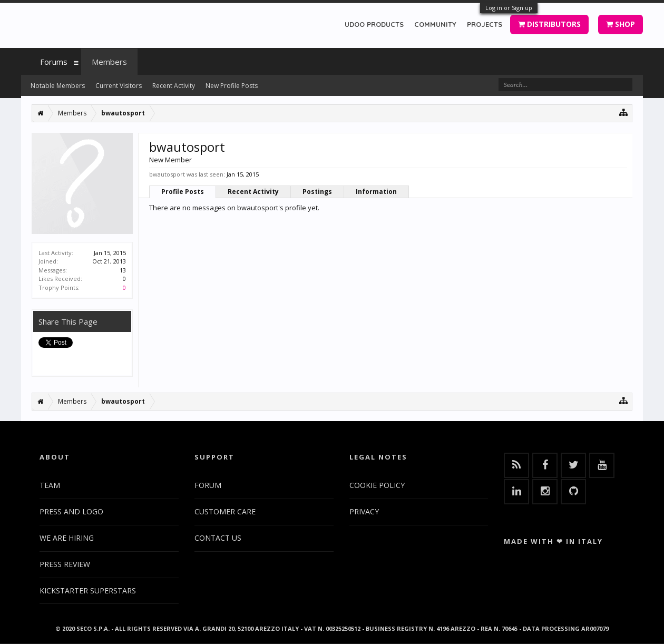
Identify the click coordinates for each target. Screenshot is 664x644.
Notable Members (58, 86)
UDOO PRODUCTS (374, 24)
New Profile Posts (232, 86)
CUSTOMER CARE (225, 511)
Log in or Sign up (509, 8)
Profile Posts (183, 192)
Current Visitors (119, 86)
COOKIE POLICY (377, 485)
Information (376, 192)
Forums (54, 62)
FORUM (208, 485)
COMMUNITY (435, 24)
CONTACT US (218, 538)
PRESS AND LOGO (71, 511)
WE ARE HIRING (67, 538)
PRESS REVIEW (65, 564)
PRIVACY (364, 511)
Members (109, 62)
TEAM (50, 485)
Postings (317, 192)
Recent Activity (253, 192)
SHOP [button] (621, 24)
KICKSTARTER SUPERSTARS (88, 591)
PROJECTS (485, 24)
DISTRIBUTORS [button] (549, 24)
